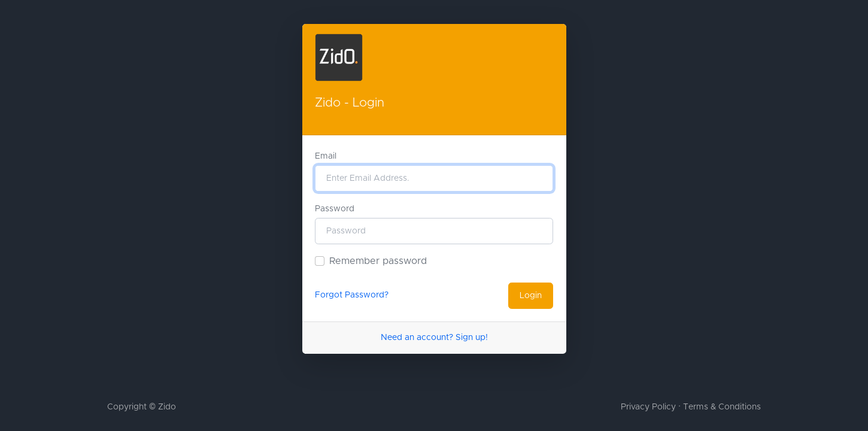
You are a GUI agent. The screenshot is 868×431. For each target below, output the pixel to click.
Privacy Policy (648, 407)
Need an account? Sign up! (434, 338)
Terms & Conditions (722, 407)
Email (326, 156)
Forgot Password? (352, 295)
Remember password (378, 261)
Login (531, 296)
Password (335, 209)
